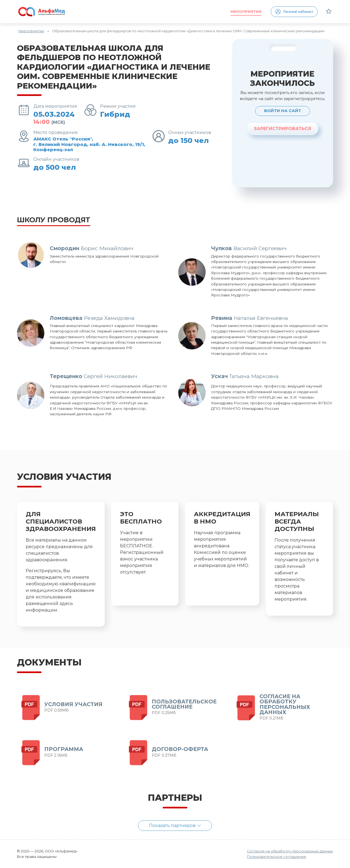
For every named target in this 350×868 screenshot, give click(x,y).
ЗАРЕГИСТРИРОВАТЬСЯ (282, 129)
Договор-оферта (180, 749)
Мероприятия (246, 12)
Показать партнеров (175, 825)
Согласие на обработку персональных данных (290, 851)
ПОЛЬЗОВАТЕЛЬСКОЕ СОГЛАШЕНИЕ (184, 704)
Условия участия (73, 704)
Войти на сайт (283, 111)
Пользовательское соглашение (277, 857)
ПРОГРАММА (64, 749)
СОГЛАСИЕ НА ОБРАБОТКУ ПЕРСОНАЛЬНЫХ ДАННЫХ (285, 704)
